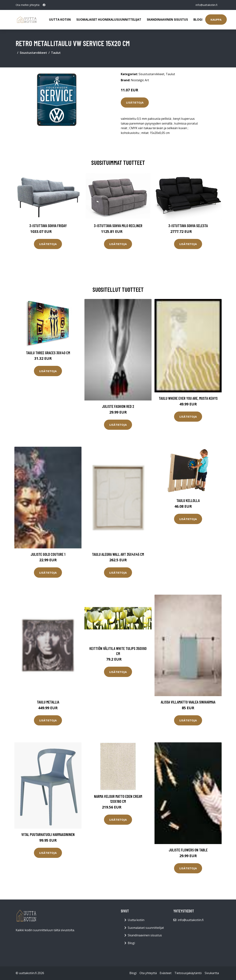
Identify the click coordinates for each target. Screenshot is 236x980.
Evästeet (166, 973)
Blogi (198, 20)
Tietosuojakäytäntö (188, 973)
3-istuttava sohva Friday (48, 226)
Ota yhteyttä (148, 973)
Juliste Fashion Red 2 (118, 406)
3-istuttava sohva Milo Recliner (118, 226)
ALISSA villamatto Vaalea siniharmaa (188, 702)
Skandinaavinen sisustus (167, 20)
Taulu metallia (48, 702)
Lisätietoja (135, 102)
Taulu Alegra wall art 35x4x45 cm (118, 554)
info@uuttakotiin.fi (206, 5)
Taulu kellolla (188, 500)
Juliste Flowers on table (188, 850)
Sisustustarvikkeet (33, 53)
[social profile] (44, 5)
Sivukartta (212, 973)
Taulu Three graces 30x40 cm (48, 353)
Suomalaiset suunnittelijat (146, 928)
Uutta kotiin (60, 20)
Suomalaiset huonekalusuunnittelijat (109, 20)
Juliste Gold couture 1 (48, 554)
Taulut (56, 53)
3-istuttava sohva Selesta (188, 226)
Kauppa (216, 20)
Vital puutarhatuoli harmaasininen (48, 834)
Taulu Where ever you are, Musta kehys (188, 398)
